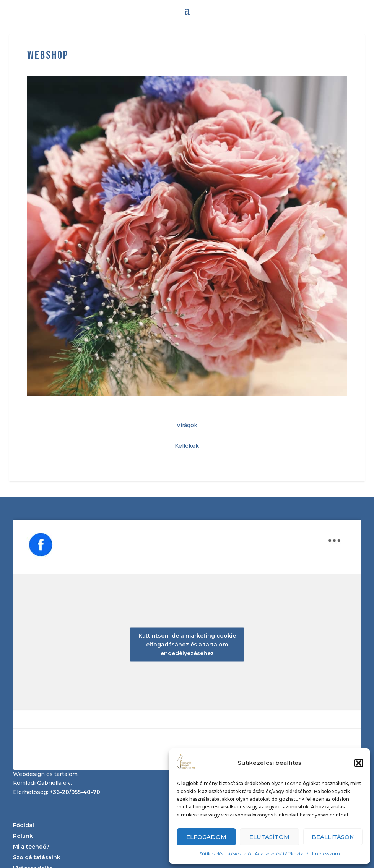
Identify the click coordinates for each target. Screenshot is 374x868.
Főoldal (24, 825)
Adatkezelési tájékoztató (281, 854)
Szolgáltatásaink (37, 857)
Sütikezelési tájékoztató (225, 854)
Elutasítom (269, 837)
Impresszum (326, 854)
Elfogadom (206, 837)
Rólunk (23, 836)
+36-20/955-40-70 (75, 792)
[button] (359, 763)
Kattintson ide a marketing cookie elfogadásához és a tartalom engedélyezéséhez (187, 645)
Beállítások (333, 837)
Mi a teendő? (31, 847)
